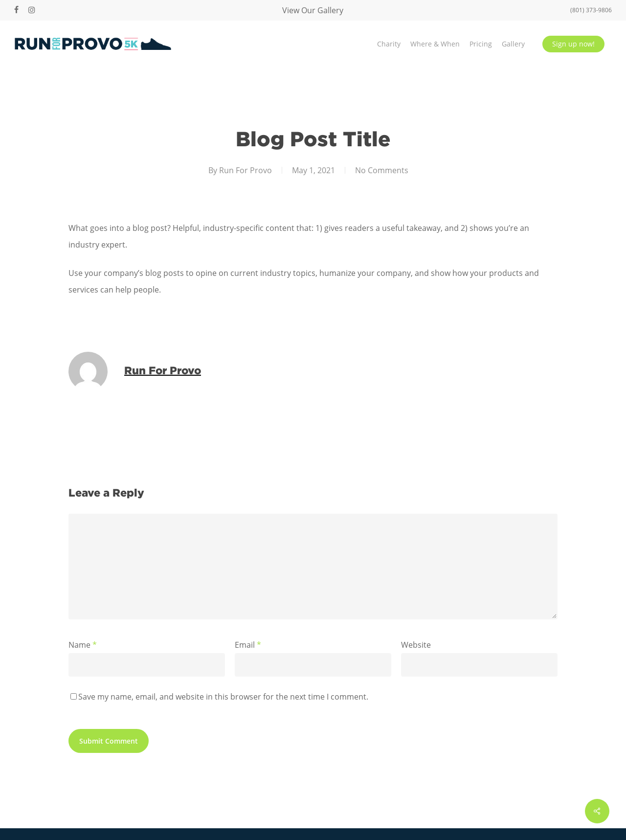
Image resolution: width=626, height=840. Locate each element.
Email (248, 645)
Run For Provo (246, 170)
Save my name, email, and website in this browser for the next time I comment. (223, 697)
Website (416, 645)
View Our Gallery (313, 10)
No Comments (382, 170)
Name (83, 645)
